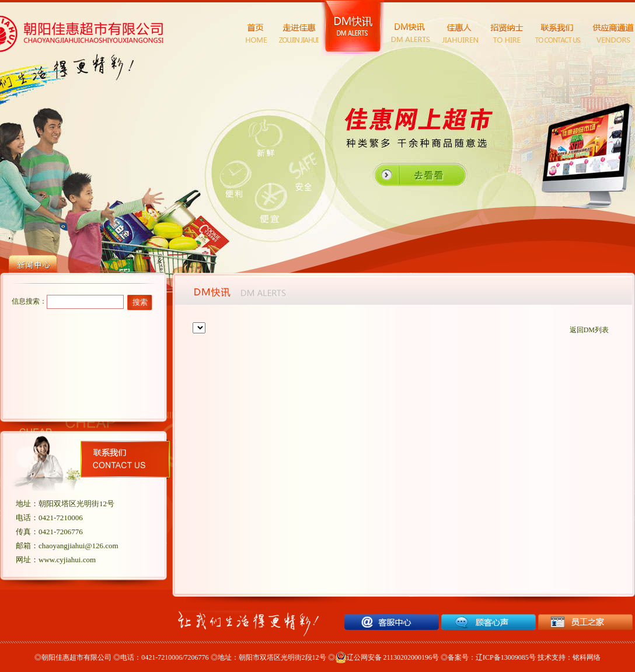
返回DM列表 (589, 330)
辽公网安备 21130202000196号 (387, 657)
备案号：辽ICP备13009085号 (492, 657)
